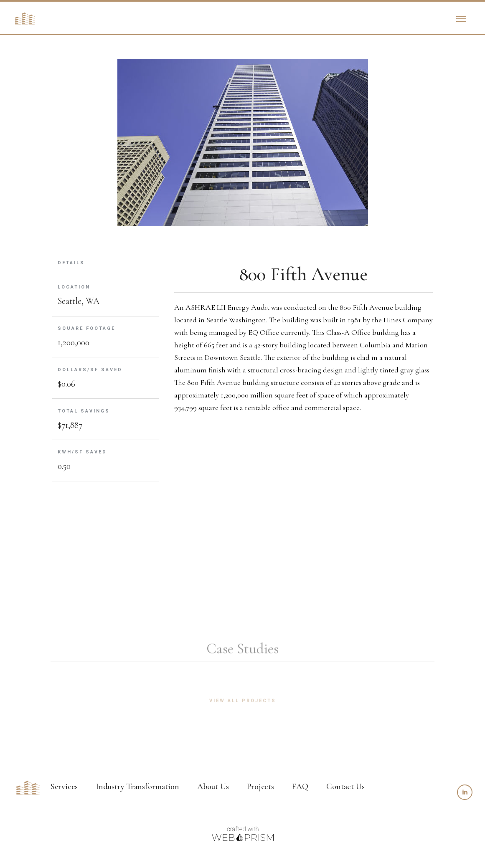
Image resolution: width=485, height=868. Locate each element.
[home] (25, 18)
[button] (461, 18)
